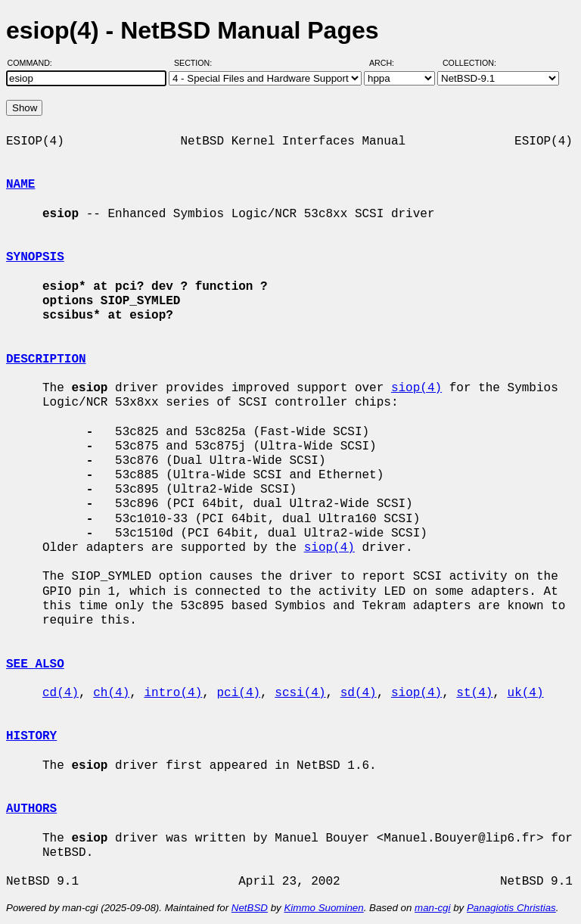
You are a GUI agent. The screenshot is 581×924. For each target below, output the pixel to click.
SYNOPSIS (35, 257)
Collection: (469, 63)
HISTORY (31, 736)
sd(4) (359, 693)
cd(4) (61, 693)
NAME (20, 185)
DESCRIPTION (46, 359)
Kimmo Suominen (323, 908)
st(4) (474, 693)
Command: (34, 63)
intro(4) (173, 693)
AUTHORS (31, 809)
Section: (196, 63)
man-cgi (432, 908)
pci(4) (238, 693)
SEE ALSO (35, 664)
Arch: (388, 63)
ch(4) (111, 693)
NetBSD (250, 908)
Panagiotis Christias (511, 908)
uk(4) (526, 693)
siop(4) (416, 388)
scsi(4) (300, 693)
